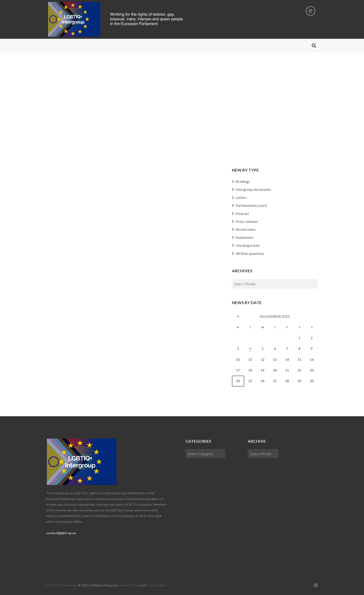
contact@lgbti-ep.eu (61, 533)
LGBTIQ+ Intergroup (62, 585)
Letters (241, 197)
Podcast (242, 213)
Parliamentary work (251, 205)
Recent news (246, 229)
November (275, 316)
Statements (245, 237)
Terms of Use (129, 585)
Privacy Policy (156, 585)
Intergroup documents (253, 189)
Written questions (250, 253)
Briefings (243, 181)
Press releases (247, 221)
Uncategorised (247, 245)
